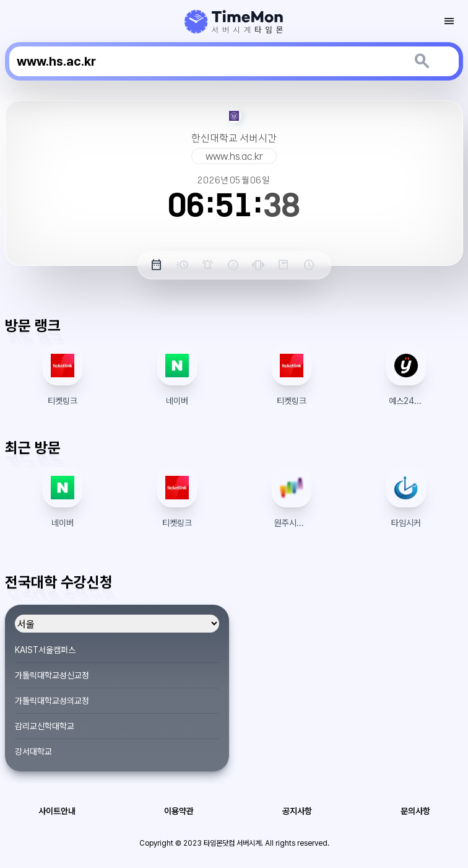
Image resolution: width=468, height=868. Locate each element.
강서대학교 (33, 752)
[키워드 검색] (421, 61)
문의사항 (415, 811)
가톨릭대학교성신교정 (52, 675)
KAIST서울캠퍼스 (45, 650)
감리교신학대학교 (45, 726)
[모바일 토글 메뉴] (449, 21)
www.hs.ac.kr (234, 156)
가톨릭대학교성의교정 (52, 701)
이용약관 (179, 811)
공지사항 (297, 811)
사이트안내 (57, 811)
